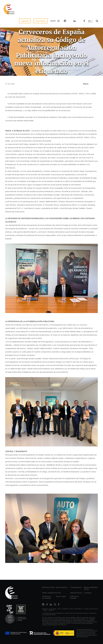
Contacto (88, 593)
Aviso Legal (61, 596)
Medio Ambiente (49, 593)
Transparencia (76, 587)
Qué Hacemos (62, 587)
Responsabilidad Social (91, 588)
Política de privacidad (47, 597)
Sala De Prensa (76, 593)
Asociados (41, 21)
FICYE (58, 593)
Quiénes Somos (49, 587)
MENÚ (55, 21)
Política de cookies (74, 597)
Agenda (25, 21)
